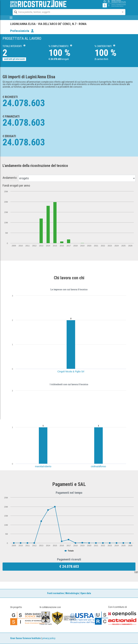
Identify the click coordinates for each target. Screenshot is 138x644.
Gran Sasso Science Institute (25, 638)
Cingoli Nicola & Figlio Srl (71, 371)
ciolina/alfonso (98, 466)
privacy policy (49, 638)
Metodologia (72, 593)
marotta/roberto (43, 466)
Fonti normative (56, 593)
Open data (86, 593)
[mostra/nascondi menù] (11, 18)
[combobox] (66, 12)
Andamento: (10, 178)
